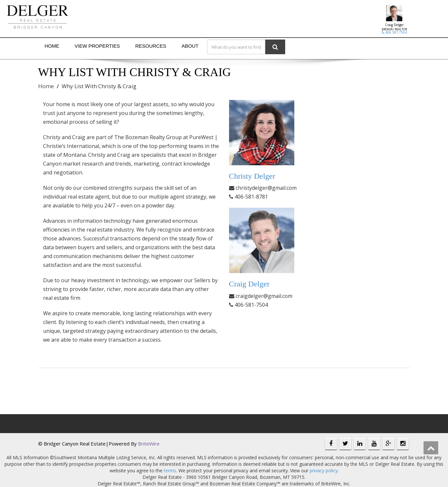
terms (170, 471)
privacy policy (324, 471)
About (190, 46)
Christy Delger (252, 176)
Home (52, 46)
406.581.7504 (394, 32)
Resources (151, 46)
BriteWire (149, 444)
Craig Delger (394, 25)
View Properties (97, 46)
